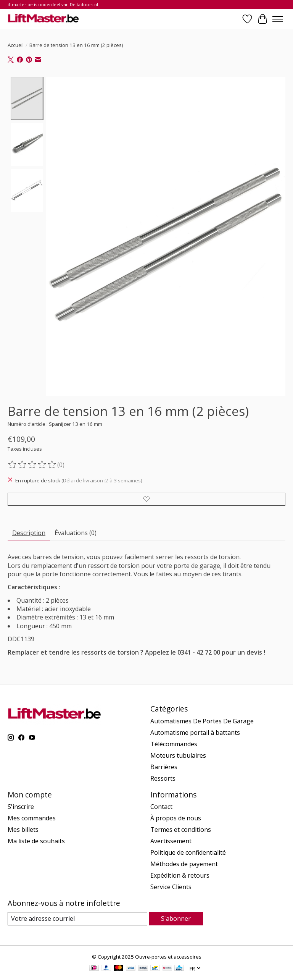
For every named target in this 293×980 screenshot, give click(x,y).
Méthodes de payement (184, 864)
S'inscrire (21, 807)
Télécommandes (174, 744)
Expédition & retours (180, 875)
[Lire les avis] (32, 465)
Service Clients (171, 887)
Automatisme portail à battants (195, 733)
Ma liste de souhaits (36, 841)
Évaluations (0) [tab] (76, 533)
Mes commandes (32, 818)
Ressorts (163, 778)
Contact (161, 807)
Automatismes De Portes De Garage (202, 721)
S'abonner (176, 919)
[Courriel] (77, 919)
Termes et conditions (181, 830)
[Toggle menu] (278, 19)
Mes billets (23, 830)
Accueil (16, 45)
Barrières (164, 767)
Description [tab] (29, 533)
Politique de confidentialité (188, 852)
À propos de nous (176, 818)
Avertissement (171, 841)
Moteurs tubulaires (178, 755)
